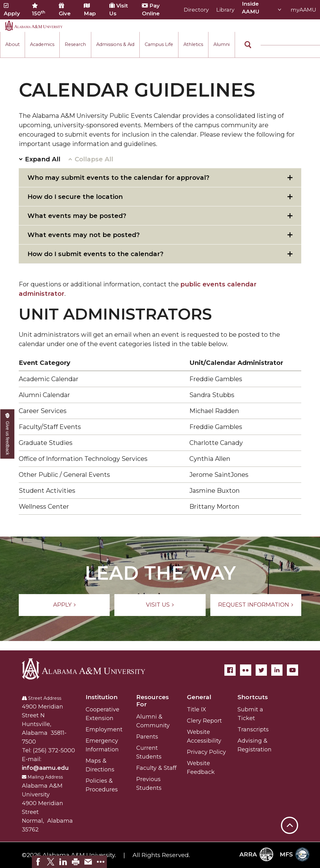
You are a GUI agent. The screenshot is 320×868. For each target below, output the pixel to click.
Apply (12, 10)
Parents (147, 737)
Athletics (193, 44)
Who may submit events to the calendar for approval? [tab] (118, 178)
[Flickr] (246, 670)
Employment (104, 729)
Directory (196, 10)
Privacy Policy (206, 752)
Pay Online (151, 10)
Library (225, 10)
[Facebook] (230, 670)
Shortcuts (253, 697)
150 (39, 10)
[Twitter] (261, 670)
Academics (42, 44)
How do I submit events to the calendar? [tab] (95, 254)
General (199, 697)
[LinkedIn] (277, 670)
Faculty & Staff (156, 768)
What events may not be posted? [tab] (84, 235)
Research (75, 44)
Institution (102, 697)
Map (90, 10)
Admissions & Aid (115, 44)
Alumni (222, 44)
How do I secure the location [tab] (75, 197)
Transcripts (253, 729)
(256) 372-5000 (54, 750)
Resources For (152, 701)
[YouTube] (292, 670)
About (12, 44)
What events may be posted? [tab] (77, 216)
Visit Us (119, 10)
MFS (295, 854)
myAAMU (303, 10)
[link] (38, 862)
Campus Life (159, 44)
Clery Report (204, 721)
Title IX (197, 709)
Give (65, 10)
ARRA (256, 854)
